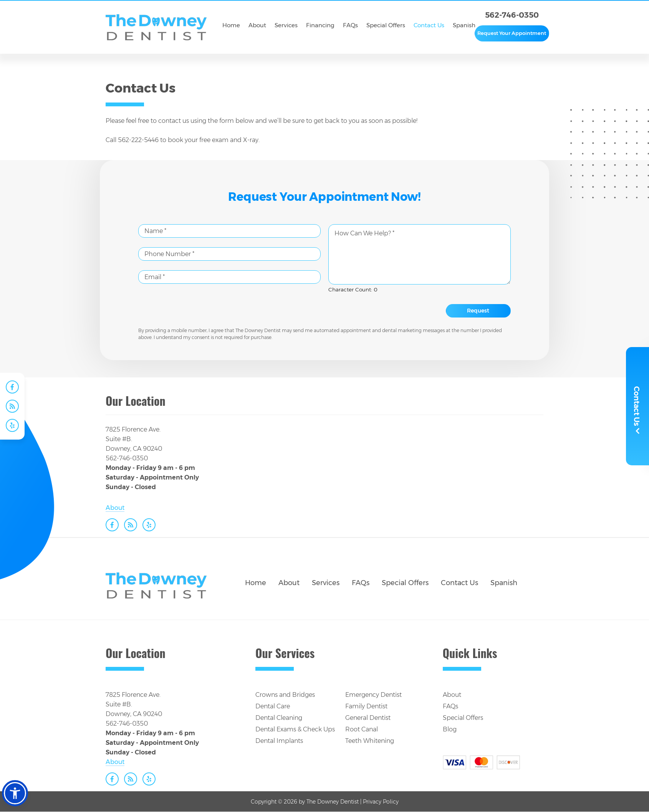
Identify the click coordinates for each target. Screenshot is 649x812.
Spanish (504, 583)
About (115, 508)
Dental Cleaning (279, 718)
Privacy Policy (381, 802)
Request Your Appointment (512, 33)
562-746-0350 (512, 15)
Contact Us (459, 583)
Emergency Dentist (373, 695)
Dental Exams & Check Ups (295, 729)
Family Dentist (366, 706)
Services (326, 583)
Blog (450, 729)
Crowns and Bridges (285, 695)
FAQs (361, 583)
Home (256, 583)
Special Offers (405, 583)
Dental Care (273, 706)
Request (478, 311)
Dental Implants (279, 741)
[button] (15, 793)
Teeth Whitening (370, 741)
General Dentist (368, 718)
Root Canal (362, 729)
